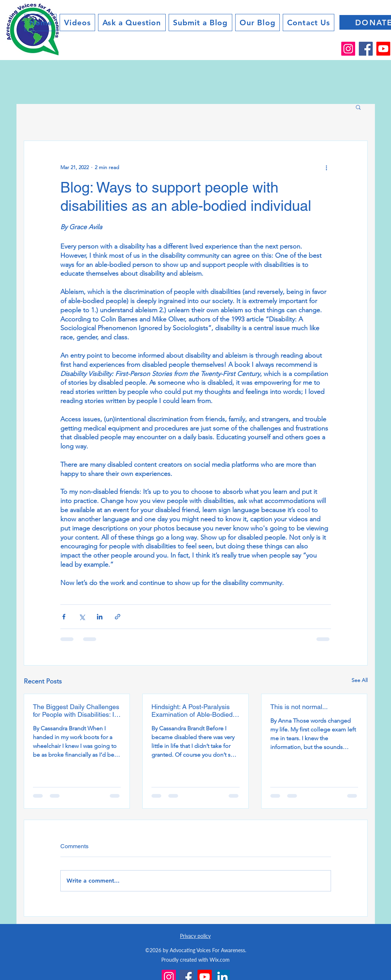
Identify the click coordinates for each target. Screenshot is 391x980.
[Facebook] (366, 49)
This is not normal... (299, 707)
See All (360, 680)
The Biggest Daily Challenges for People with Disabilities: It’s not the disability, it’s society (77, 711)
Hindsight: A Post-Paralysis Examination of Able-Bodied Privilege (192, 711)
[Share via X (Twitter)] (82, 617)
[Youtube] (383, 49)
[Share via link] (118, 617)
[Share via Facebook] (64, 617)
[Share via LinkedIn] (100, 617)
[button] (358, 107)
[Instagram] (348, 49)
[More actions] (327, 167)
